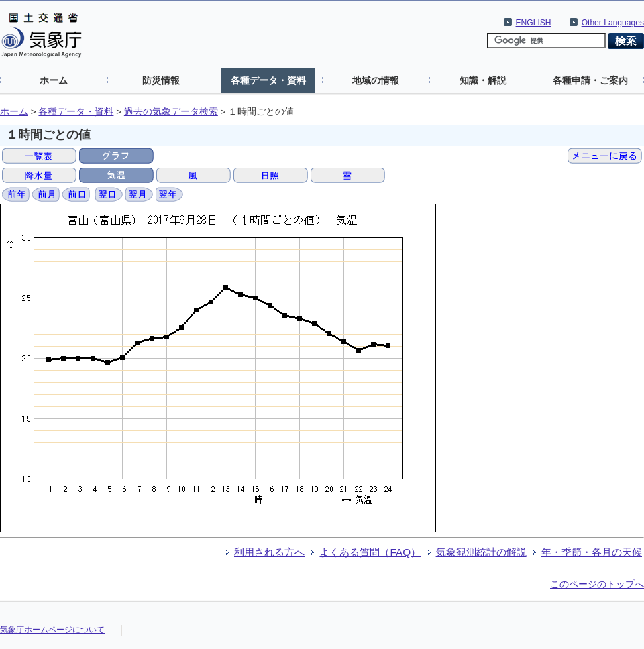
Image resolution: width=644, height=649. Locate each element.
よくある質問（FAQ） (370, 552)
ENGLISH (534, 23)
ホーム (54, 80)
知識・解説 (483, 80)
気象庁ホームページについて (52, 630)
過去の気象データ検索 (171, 112)
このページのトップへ (597, 584)
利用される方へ (269, 552)
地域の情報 (376, 80)
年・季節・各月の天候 (592, 552)
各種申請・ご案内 (590, 80)
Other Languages (613, 23)
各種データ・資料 (268, 80)
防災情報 (161, 80)
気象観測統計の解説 (481, 552)
